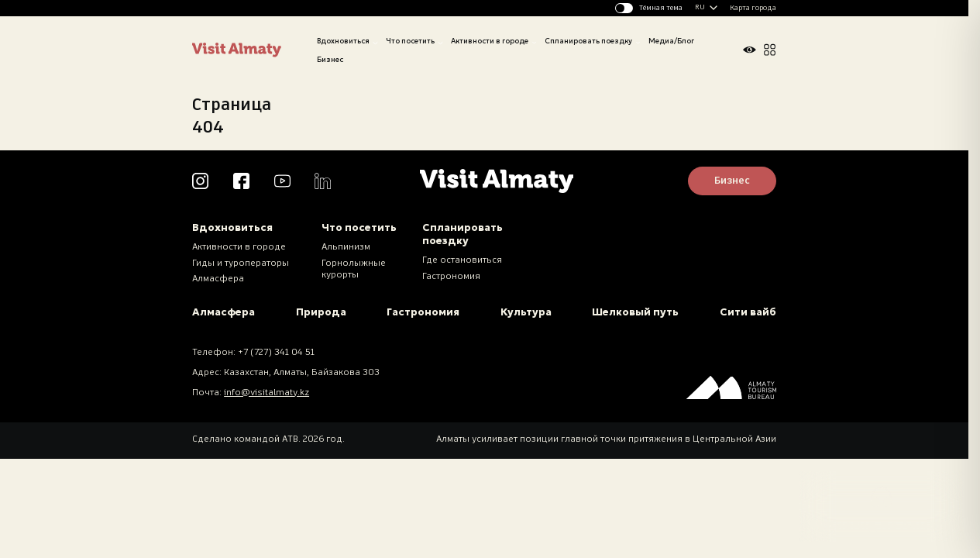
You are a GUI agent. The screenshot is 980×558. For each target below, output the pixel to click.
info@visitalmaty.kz (266, 393)
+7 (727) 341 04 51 (276, 353)
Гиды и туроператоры (241, 263)
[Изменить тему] (649, 8)
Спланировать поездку (588, 41)
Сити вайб (748, 312)
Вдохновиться (343, 41)
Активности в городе (490, 41)
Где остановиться (462, 260)
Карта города (753, 8)
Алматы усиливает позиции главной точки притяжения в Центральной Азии (606, 439)
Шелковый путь (635, 312)
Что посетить (410, 41)
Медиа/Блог (671, 41)
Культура (526, 312)
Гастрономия (451, 277)
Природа (321, 312)
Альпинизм (346, 247)
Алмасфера (218, 279)
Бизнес (330, 60)
